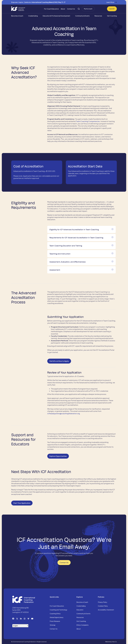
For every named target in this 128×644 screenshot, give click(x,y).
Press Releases (55, 621)
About (63, 9)
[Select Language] (20, 625)
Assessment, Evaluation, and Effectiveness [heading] (68, 261)
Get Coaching (112, 16)
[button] (112, 229)
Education (80, 609)
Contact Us (71, 9)
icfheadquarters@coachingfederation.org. (64, 413)
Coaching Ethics (55, 613)
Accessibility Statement (106, 609)
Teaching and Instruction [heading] (60, 253)
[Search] (79, 9)
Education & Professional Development (56, 16)
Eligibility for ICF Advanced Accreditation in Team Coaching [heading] (74, 229)
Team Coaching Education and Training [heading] (66, 245)
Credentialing (33, 16)
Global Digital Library (57, 617)
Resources (98, 16)
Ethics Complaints (82, 625)
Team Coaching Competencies (88, 121)
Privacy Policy (103, 602)
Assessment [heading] (55, 269)
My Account (88, 9)
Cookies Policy (103, 606)
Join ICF (112, 9)
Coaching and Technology (58, 609)
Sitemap (53, 625)
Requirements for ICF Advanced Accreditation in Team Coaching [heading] (76, 237)
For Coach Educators (51, 9)
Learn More (110, 2)
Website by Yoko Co (111, 641)
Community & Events (82, 16)
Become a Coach (17, 16)
